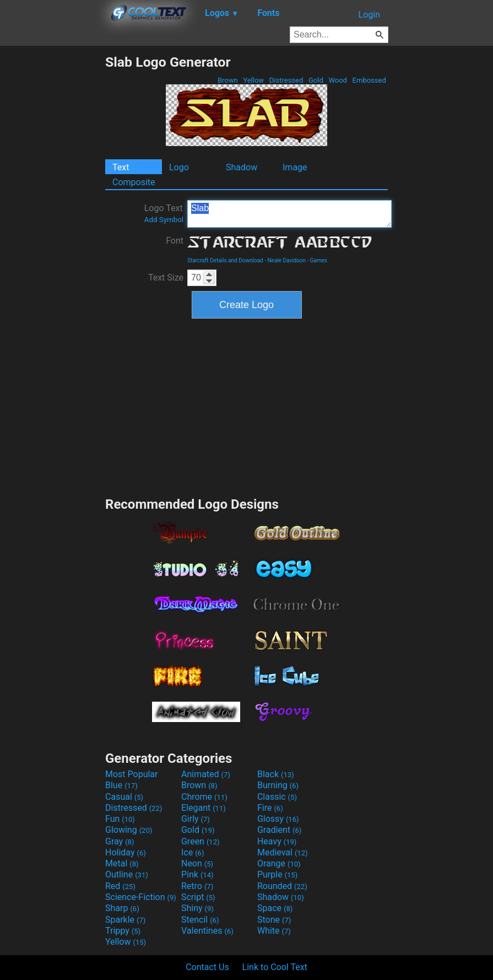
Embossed (369, 80)
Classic (277, 797)
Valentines (207, 931)
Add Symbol (164, 220)
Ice (193, 852)
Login (369, 15)
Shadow (242, 167)
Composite (134, 182)
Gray (120, 841)
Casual (124, 797)
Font (175, 241)
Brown (228, 80)
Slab (289, 214)
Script (198, 897)
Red (120, 886)
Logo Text (164, 213)
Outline (127, 874)
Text (121, 167)
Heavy (277, 841)
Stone (274, 920)
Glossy (278, 819)
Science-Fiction (141, 897)
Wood (338, 80)
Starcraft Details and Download (225, 260)
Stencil (200, 920)
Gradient (279, 830)
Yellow (253, 80)
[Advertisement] (52, 219)
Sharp (122, 908)
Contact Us (207, 967)
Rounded (282, 886)
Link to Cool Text (275, 967)
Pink (197, 874)
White (274, 931)
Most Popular (132, 774)
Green (201, 841)
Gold (316, 80)
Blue (121, 785)
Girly (196, 819)
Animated (206, 774)
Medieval (283, 852)
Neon (197, 863)
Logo (179, 167)
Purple (277, 874)
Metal (122, 863)
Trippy (123, 931)
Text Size (166, 278)
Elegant (204, 808)
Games (319, 260)
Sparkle (125, 920)
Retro (197, 886)
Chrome (204, 797)
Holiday (126, 852)
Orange (279, 863)
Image (295, 167)
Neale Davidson (286, 260)
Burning (278, 785)
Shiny (197, 908)
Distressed (286, 80)
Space (275, 908)
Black (276, 774)
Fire (270, 808)
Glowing (129, 830)
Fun (120, 819)
